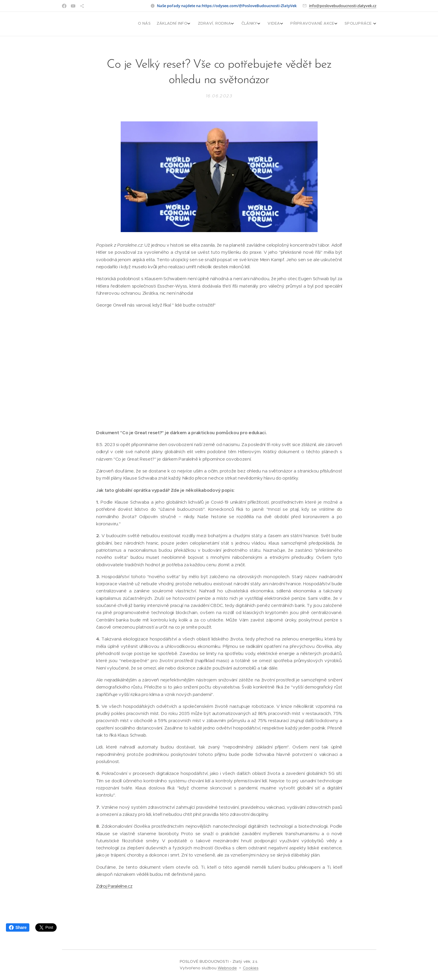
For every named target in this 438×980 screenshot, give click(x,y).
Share (18, 927)
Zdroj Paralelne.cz (114, 886)
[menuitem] (315, 24)
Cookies (251, 968)
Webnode (227, 968)
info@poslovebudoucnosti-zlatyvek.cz (343, 6)
